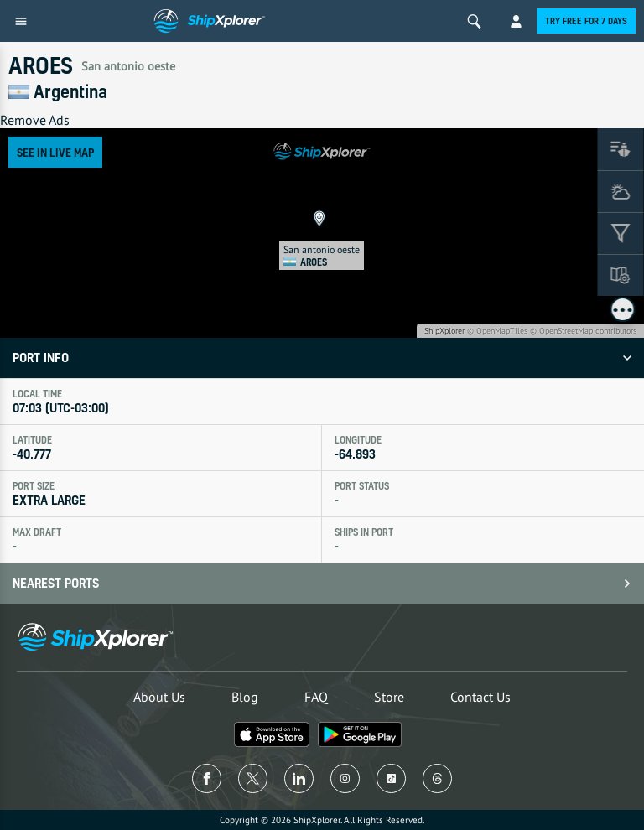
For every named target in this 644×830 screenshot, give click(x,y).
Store (389, 697)
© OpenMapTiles (497, 331)
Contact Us (480, 697)
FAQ (316, 697)
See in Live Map (55, 152)
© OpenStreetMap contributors (583, 331)
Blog (245, 697)
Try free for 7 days (586, 21)
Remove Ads (35, 120)
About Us (159, 697)
